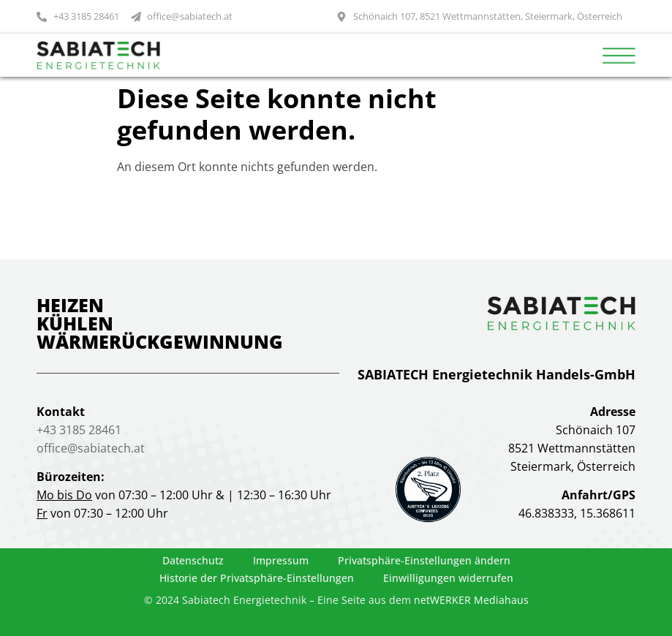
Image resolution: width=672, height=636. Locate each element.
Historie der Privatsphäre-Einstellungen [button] (257, 578)
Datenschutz (193, 560)
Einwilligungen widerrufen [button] (448, 578)
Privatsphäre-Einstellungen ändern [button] (424, 560)
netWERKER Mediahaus (471, 600)
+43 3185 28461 (79, 430)
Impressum (281, 560)
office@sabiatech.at (91, 448)
